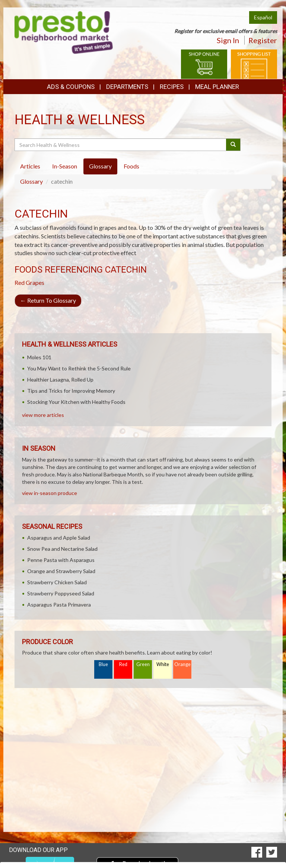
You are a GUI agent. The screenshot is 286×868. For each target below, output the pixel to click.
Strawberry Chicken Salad (57, 582)
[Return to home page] (64, 32)
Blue (103, 664)
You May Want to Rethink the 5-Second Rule (79, 368)
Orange (182, 664)
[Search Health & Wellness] (121, 145)
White (163, 664)
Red (123, 664)
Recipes (172, 87)
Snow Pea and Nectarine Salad (62, 549)
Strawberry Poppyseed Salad (61, 593)
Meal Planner (217, 87)
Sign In (228, 40)
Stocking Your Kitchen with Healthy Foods (76, 402)
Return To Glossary (48, 300)
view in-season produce (50, 493)
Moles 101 (39, 357)
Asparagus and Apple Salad (59, 538)
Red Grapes (29, 282)
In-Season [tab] (65, 166)
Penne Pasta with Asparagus (61, 560)
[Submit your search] (233, 145)
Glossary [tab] (100, 166)
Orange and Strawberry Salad (61, 571)
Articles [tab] (30, 166)
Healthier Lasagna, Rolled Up (60, 380)
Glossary (31, 181)
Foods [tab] (131, 166)
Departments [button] (127, 87)
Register (263, 40)
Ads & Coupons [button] (71, 87)
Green (143, 664)
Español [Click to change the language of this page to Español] (263, 17)
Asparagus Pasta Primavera (59, 605)
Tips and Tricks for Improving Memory (71, 391)
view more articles (43, 415)
